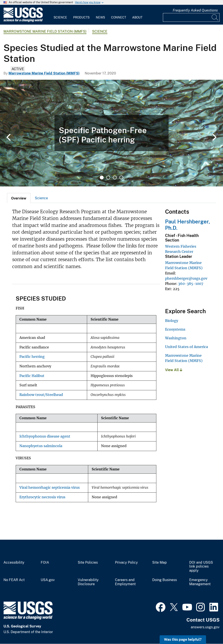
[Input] (191, 17)
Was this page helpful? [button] (183, 640)
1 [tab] (102, 177)
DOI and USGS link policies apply (201, 567)
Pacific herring (32, 357)
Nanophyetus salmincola (41, 446)
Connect (119, 17)
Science (60, 17)
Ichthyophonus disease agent (45, 436)
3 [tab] (115, 177)
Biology (172, 321)
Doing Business (165, 580)
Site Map (160, 563)
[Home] (23, 21)
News (100, 17)
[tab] (19, 198)
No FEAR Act (14, 580)
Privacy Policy (126, 563)
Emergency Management (200, 582)
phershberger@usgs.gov (186, 278)
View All (174, 370)
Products (81, 17)
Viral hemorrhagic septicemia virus (50, 488)
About (137, 17)
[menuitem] (60, 15)
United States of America (187, 347)
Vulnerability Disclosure (88, 582)
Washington (176, 338)
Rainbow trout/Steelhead (41, 395)
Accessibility (14, 563)
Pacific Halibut (32, 376)
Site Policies (88, 563)
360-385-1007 (191, 284)
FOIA (45, 563)
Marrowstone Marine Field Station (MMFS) (45, 31)
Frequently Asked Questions (195, 10)
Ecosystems (175, 329)
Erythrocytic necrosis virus (42, 497)
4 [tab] (121, 177)
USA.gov (48, 580)
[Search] (215, 17)
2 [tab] (108, 177)
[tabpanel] (111, 133)
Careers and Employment (125, 582)
